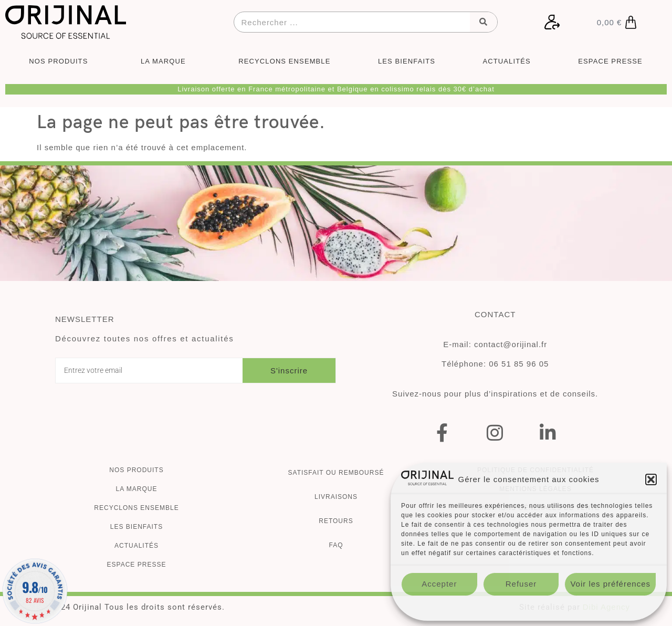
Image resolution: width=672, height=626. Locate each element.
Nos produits (136, 470)
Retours (336, 521)
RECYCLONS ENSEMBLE (284, 61)
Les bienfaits (136, 527)
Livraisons (336, 497)
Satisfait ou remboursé (336, 473)
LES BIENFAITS (407, 61)
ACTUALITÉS (507, 61)
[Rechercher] (484, 22)
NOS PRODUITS (61, 61)
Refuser (521, 584)
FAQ (336, 545)
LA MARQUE (166, 61)
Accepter (439, 584)
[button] (651, 479)
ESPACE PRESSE (610, 61)
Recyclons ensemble (136, 508)
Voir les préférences (610, 584)
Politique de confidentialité (528, 608)
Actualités (136, 546)
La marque (136, 489)
